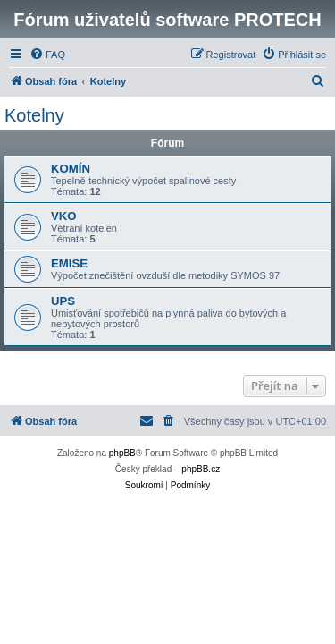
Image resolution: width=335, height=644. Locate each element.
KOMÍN (71, 169)
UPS (63, 301)
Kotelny (34, 115)
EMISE (69, 263)
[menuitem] (47, 55)
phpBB (122, 453)
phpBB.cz (201, 469)
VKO (64, 216)
